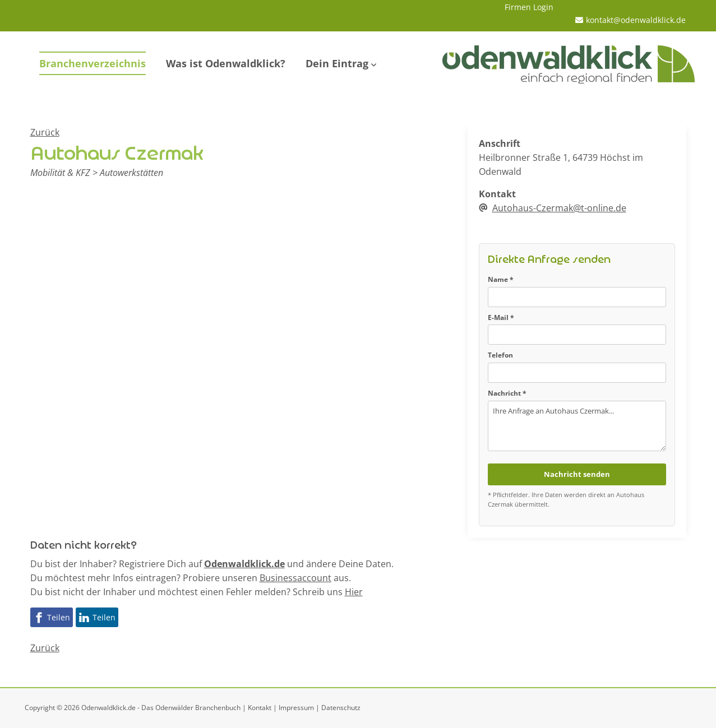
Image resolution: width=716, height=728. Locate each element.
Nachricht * (507, 393)
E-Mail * (501, 317)
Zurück (45, 132)
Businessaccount (295, 578)
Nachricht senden (577, 474)
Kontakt (260, 708)
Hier (354, 592)
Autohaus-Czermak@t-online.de (559, 208)
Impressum (296, 708)
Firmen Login (529, 7)
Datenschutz (341, 708)
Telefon (500, 355)
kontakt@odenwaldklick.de (636, 20)
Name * (501, 279)
